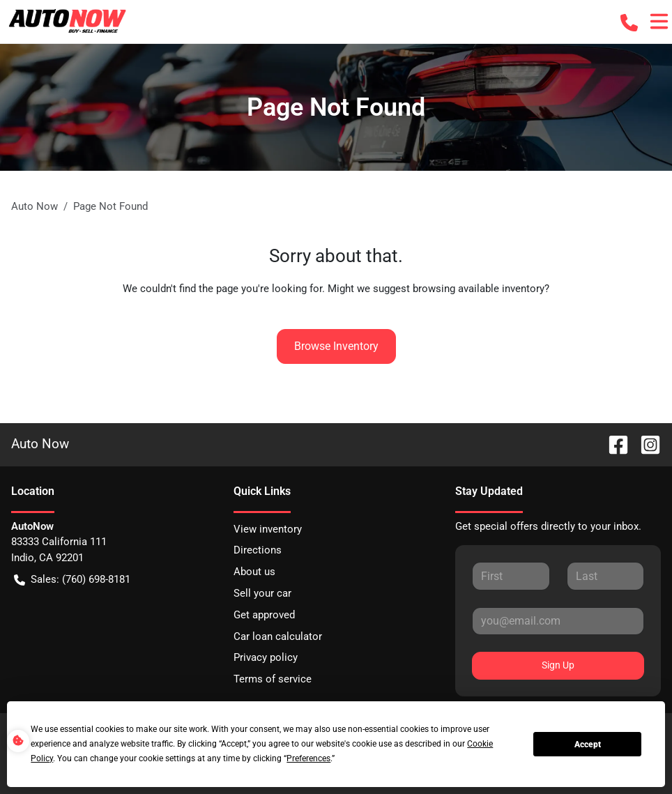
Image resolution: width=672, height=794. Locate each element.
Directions (258, 550)
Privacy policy (266, 657)
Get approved (264, 615)
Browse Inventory (336, 346)
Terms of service (273, 679)
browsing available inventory (479, 289)
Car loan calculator (278, 636)
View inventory (268, 529)
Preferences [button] (308, 758)
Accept (588, 745)
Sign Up (558, 665)
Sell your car (262, 593)
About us (254, 572)
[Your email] (558, 621)
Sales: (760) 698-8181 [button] (72, 580)
